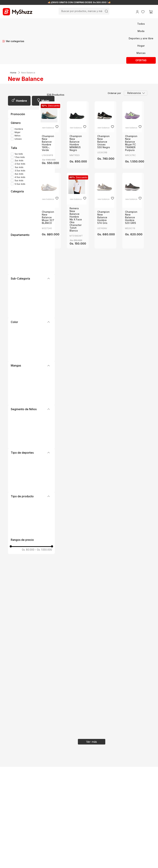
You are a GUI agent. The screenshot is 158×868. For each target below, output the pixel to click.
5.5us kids (20, 144)
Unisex (18, 99)
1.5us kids (20, 117)
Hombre (21, 60)
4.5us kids (20, 137)
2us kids (19, 120)
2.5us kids (20, 123)
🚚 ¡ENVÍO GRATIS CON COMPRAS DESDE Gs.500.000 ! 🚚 (79, 2)
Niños (18, 95)
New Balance (28, 32)
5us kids (19, 140)
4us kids (19, 134)
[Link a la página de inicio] (13, 32)
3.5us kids (20, 130)
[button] (31, 82)
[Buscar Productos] (106, 11)
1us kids (19, 114)
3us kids (19, 127)
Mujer (45, 60)
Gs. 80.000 (28, 509)
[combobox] (84, 11)
